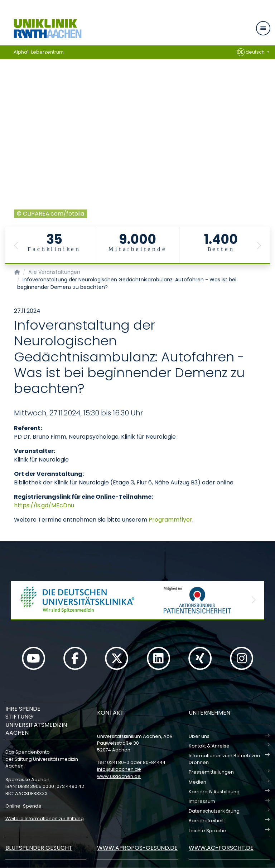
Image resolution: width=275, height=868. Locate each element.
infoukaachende (119, 769)
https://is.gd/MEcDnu (44, 505)
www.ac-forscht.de (221, 848)
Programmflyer (170, 520)
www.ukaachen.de (119, 776)
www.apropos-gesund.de (137, 848)
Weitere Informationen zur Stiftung (45, 818)
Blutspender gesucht (39, 848)
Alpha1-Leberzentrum (39, 52)
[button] (16, 245)
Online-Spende (23, 806)
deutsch (252, 52)
